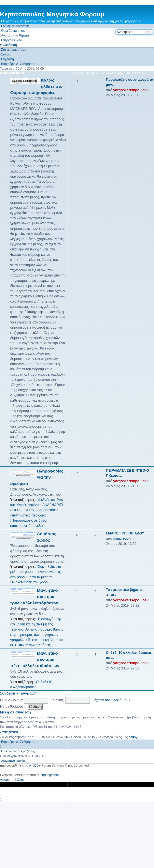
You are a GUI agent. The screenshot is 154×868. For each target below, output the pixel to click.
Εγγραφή (28, 693)
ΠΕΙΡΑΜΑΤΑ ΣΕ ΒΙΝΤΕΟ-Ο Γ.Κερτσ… (127, 473)
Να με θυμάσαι (13, 706)
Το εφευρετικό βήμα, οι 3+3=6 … (125, 592)
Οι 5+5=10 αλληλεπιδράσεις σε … (129, 655)
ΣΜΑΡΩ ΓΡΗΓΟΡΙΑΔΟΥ (125, 533)
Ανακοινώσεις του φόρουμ (31, 582)
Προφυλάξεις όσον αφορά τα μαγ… (130, 82)
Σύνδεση (8, 693)
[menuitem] (13, 31)
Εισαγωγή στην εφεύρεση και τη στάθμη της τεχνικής (36, 624)
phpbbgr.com (50, 775)
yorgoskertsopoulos (130, 90)
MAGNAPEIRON (12, 73)
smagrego (121, 538)
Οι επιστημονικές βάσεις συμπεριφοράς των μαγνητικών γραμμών (37, 635)
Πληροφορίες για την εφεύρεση (37, 477)
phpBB (34, 765)
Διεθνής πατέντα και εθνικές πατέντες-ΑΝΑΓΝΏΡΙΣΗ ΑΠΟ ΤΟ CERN (37, 505)
